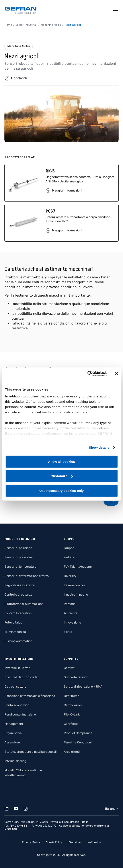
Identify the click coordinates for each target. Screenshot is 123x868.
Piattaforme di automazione (24, 604)
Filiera (68, 632)
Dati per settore (15, 687)
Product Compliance (78, 733)
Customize (62, 476)
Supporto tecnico (76, 677)
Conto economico (17, 705)
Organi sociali (14, 733)
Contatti (69, 668)
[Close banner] (116, 374)
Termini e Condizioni (78, 742)
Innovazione (72, 623)
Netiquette (94, 842)
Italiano (110, 809)
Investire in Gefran (17, 668)
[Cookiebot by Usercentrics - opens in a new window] (87, 374)
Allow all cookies (61, 461)
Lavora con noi (74, 585)
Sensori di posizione (18, 548)
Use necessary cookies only (61, 490)
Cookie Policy (54, 842)
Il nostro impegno (76, 595)
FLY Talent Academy (78, 567)
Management (14, 724)
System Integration (18, 613)
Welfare (69, 557)
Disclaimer (75, 842)
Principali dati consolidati (22, 677)
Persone (70, 604)
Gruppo (69, 548)
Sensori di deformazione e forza (27, 576)
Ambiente (71, 613)
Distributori (72, 696)
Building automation (18, 641)
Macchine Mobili (19, 46)
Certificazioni (73, 705)
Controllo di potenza (18, 595)
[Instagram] (28, 808)
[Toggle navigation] (116, 10)
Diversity (70, 576)
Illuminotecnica (15, 632)
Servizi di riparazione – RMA (83, 687)
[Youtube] (19, 808)
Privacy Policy (31, 842)
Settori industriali (26, 25)
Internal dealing (15, 761)
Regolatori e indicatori (20, 585)
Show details (99, 447)
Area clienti (72, 752)
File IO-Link (72, 715)
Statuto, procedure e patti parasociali (30, 752)
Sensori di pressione (19, 557)
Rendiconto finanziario (20, 715)
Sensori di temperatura (20, 567)
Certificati (71, 724)
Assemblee (12, 742)
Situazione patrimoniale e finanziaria (30, 696)
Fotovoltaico (13, 623)
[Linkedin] (9, 808)
